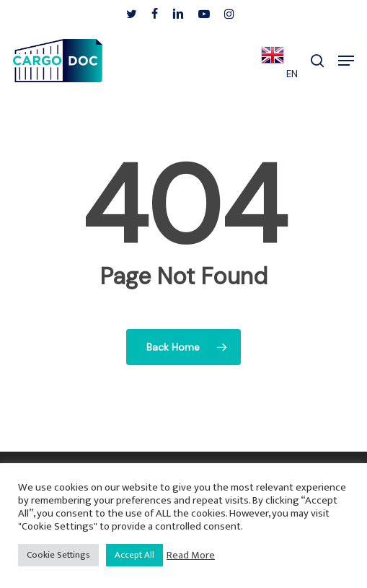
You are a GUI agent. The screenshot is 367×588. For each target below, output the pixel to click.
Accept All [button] (134, 555)
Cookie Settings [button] (58, 555)
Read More (191, 556)
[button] (346, 61)
